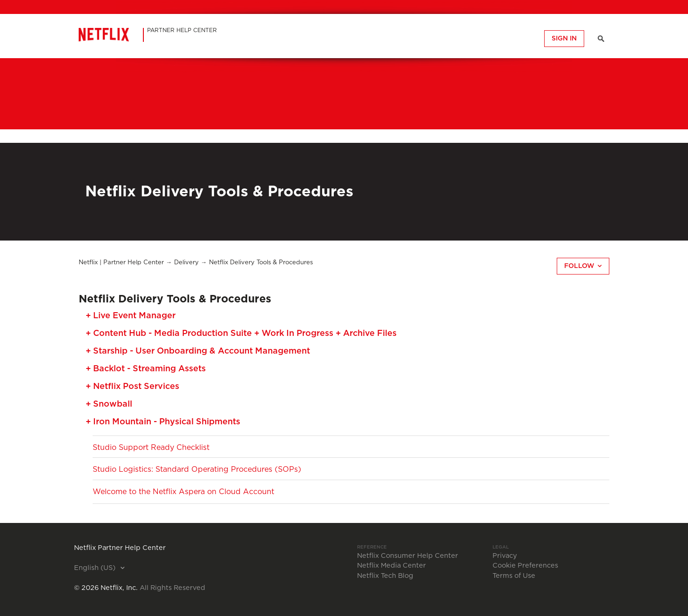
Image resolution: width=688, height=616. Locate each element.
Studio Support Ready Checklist (151, 448)
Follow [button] (579, 266)
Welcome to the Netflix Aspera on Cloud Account (183, 492)
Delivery (186, 263)
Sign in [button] (564, 39)
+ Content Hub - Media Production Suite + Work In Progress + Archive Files (241, 334)
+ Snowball (109, 404)
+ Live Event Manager (131, 316)
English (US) (96, 568)
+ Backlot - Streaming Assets (146, 369)
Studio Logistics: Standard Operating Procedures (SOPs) (197, 469)
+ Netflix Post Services (132, 387)
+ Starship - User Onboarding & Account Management (198, 351)
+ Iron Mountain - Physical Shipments (163, 422)
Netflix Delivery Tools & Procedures (261, 263)
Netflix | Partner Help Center (121, 263)
